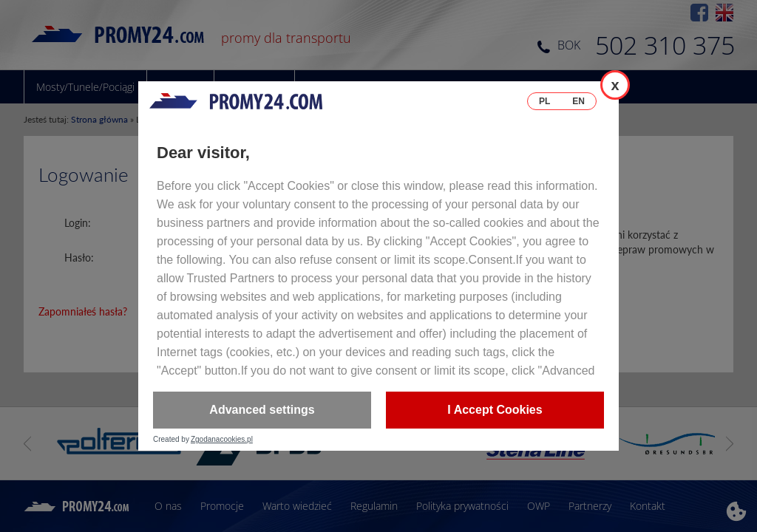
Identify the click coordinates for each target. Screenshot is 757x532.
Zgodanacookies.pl (222, 440)
